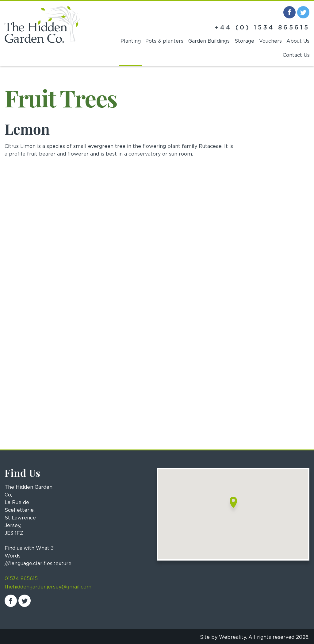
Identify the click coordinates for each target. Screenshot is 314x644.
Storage (244, 41)
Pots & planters (164, 41)
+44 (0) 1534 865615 (262, 28)
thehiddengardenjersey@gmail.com (48, 587)
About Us (298, 41)
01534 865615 (21, 579)
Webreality (232, 637)
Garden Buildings (209, 41)
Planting (131, 41)
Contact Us (296, 55)
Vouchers (270, 41)
